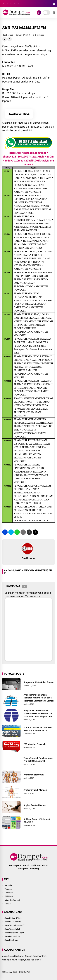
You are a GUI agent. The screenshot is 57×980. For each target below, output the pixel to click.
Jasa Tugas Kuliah (12, 929)
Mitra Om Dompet (12, 900)
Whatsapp (35, 869)
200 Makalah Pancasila (35, 744)
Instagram (23, 869)
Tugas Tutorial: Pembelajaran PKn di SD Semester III (38, 760)
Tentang (8, 889)
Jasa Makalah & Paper (14, 933)
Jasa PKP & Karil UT (13, 922)
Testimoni (9, 893)
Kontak (26, 865)
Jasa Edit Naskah (12, 936)
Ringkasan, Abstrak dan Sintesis (39, 682)
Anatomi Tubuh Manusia (35, 790)
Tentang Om (15, 865)
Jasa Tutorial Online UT (15, 925)
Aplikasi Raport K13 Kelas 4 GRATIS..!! (37, 821)
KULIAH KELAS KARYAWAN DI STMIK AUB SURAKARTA (38, 729)
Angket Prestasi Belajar (35, 805)
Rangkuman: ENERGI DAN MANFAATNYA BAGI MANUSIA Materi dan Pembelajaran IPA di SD (39, 714)
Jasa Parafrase (11, 940)
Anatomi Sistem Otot (34, 775)
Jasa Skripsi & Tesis (13, 918)
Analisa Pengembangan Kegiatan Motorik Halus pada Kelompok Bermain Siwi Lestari (39, 698)
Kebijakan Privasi (40, 865)
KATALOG (9, 896)
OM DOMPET (24, 972)
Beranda (8, 885)
